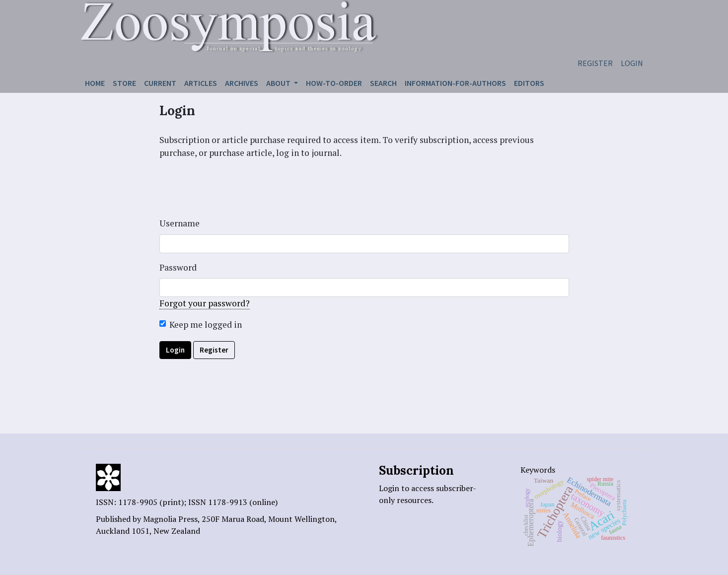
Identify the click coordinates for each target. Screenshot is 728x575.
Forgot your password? (205, 303)
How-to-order (334, 83)
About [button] (279, 83)
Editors (529, 83)
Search (383, 83)
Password (178, 267)
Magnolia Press (170, 519)
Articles (201, 83)
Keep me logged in (206, 324)
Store (124, 83)
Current (160, 83)
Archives (242, 83)
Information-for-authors (455, 83)
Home (95, 83)
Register (595, 63)
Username (180, 223)
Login (632, 63)
